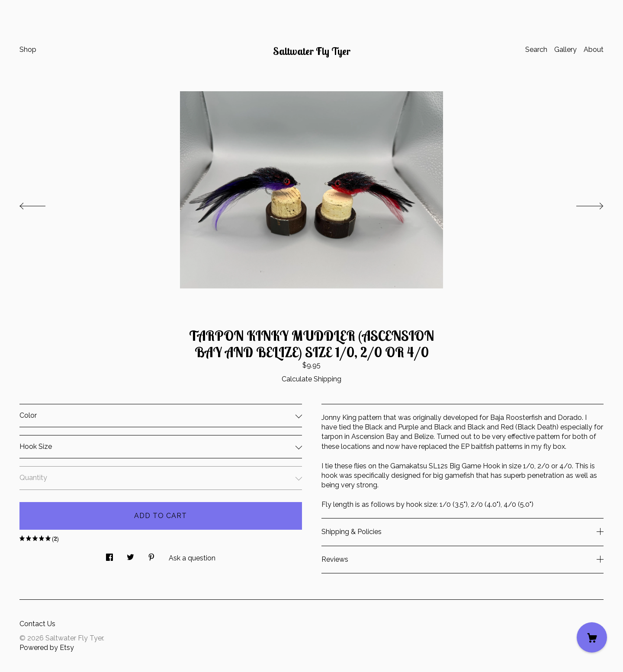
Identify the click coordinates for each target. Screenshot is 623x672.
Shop (28, 50)
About (594, 50)
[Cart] (592, 637)
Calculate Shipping (311, 379)
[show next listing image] (582, 204)
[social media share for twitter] (130, 555)
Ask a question (192, 558)
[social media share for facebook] (109, 555)
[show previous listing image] (41, 204)
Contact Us (37, 624)
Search (536, 50)
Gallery (565, 50)
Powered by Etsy (47, 648)
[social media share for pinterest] (151, 555)
